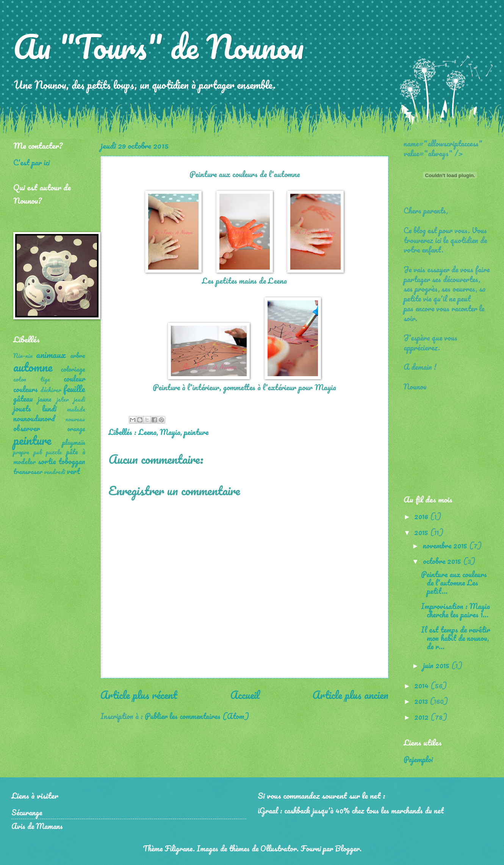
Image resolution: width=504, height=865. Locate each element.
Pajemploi (418, 759)
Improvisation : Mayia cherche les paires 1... (455, 610)
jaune (45, 399)
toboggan (72, 461)
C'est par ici (31, 162)
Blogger (347, 848)
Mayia (170, 432)
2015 (422, 532)
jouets (22, 408)
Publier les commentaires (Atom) (197, 716)
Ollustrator (279, 848)
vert (73, 471)
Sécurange (27, 812)
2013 (422, 701)
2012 (422, 717)
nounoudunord (34, 418)
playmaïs (74, 442)
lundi (49, 408)
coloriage (73, 369)
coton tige (32, 379)
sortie (47, 461)
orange (76, 429)
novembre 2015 (446, 545)
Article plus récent (139, 695)
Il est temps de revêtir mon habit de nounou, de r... (455, 638)
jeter (63, 399)
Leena (147, 432)
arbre (78, 355)
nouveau (75, 419)
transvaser (28, 471)
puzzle (54, 452)
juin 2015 (437, 665)
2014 (422, 685)
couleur (74, 378)
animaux (51, 354)
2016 (422, 516)
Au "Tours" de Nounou (159, 46)
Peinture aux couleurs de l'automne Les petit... (454, 582)
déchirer (51, 390)
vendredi (55, 472)
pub (38, 452)
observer (27, 428)
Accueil (245, 695)
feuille (74, 389)
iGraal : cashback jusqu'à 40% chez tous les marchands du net (351, 810)
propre (21, 452)
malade (76, 409)
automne (33, 367)
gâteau (23, 399)
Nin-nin (23, 356)
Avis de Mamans (37, 826)
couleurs (26, 389)
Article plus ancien (351, 695)
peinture (196, 432)
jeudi (79, 399)
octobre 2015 (443, 561)
